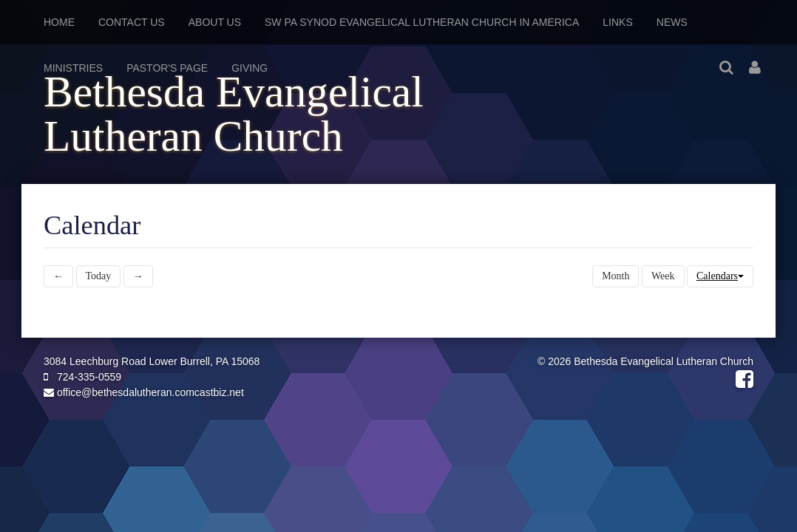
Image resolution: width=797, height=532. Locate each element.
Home (59, 22)
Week (663, 276)
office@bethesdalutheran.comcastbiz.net (144, 392)
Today (99, 276)
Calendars (720, 276)
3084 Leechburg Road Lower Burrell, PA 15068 (152, 361)
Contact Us (132, 22)
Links (617, 22)
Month (615, 276)
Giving (250, 68)
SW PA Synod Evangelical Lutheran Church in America (422, 22)
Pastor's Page (167, 68)
